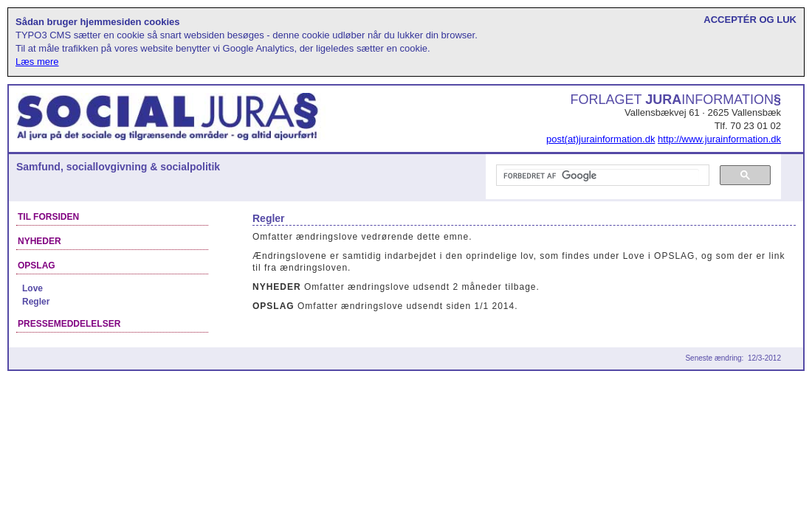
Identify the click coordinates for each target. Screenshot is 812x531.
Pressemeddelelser (69, 324)
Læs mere (37, 62)
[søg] (601, 176)
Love (32, 288)
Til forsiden (48, 217)
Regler (36, 302)
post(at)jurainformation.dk (601, 139)
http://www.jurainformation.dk (719, 139)
